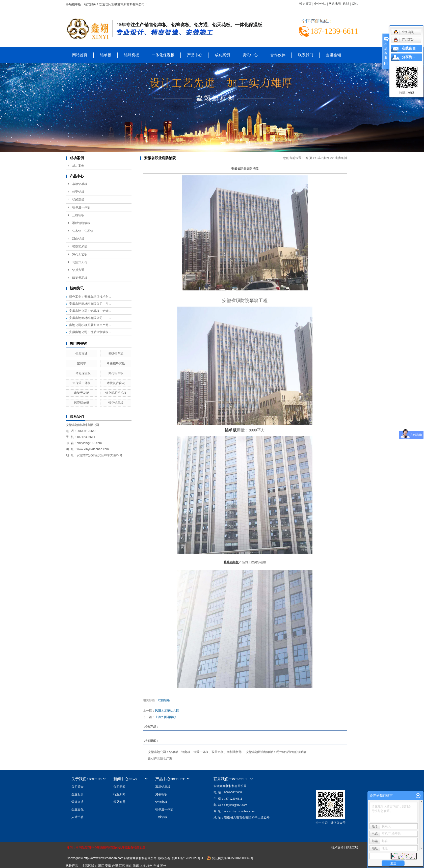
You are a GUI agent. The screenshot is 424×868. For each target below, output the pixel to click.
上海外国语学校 (166, 717)
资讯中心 (250, 55)
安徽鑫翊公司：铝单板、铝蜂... (90, 311)
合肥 (115, 866)
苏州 (163, 866)
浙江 (101, 866)
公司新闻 (119, 787)
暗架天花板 (80, 278)
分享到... (408, 57)
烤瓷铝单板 (82, 403)
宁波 (156, 866)
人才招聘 (77, 817)
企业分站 (320, 4)
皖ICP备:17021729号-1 (188, 858)
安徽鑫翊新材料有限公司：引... (90, 304)
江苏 (122, 866)
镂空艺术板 (80, 247)
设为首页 (305, 4)
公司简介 (77, 787)
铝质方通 (78, 270)
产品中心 (195, 55)
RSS (346, 4)
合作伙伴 (278, 55)
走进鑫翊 (333, 55)
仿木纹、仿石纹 (83, 231)
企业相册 (77, 794)
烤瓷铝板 (78, 192)
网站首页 (80, 55)
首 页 (309, 158)
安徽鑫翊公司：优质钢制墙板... (90, 332)
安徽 (108, 866)
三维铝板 (78, 215)
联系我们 (306, 55)
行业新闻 (119, 794)
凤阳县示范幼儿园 (167, 711)
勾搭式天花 (80, 262)
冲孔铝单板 (116, 373)
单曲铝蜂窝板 (116, 363)
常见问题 (119, 802)
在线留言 (409, 48)
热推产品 (72, 866)
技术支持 (337, 848)
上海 (143, 866)
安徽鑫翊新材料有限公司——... (90, 318)
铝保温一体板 (81, 207)
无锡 (136, 866)
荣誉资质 (77, 802)
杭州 (149, 866)
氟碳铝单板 (116, 354)
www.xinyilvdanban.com (93, 449)
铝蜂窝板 (131, 55)
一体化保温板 (163, 55)
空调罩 (82, 363)
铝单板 (106, 55)
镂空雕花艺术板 (116, 393)
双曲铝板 (78, 239)
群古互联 (352, 848)
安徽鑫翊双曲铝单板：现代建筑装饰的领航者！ (278, 752)
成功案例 (222, 55)
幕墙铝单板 (80, 184)
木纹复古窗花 (116, 383)
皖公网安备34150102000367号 (233, 858)
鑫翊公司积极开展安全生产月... (90, 325)
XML (355, 4)
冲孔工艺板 (80, 254)
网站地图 (335, 4)
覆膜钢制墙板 (81, 223)
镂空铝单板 (116, 403)
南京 (129, 866)
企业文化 (77, 809)
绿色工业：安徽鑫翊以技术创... (90, 297)
